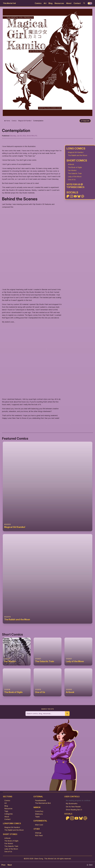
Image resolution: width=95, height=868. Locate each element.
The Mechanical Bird (43, 803)
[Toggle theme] (90, 3)
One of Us (72, 180)
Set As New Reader (73, 807)
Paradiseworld (40, 801)
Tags (6, 811)
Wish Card (39, 825)
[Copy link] (85, 121)
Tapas (37, 817)
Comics (38, 3)
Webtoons (39, 814)
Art (45, 3)
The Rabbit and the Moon (78, 155)
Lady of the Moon (75, 177)
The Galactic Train (75, 174)
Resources (59, 3)
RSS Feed (39, 836)
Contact (77, 3)
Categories (9, 814)
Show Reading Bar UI (74, 810)
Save (90, 865)
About (69, 3)
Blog (50, 3)
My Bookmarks (72, 804)
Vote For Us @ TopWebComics (75, 186)
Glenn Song (39, 859)
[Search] (84, 3)
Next (10, 865)
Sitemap (38, 833)
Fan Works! (72, 170)
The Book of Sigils (75, 167)
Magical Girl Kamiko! (76, 152)
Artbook (71, 164)
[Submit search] (67, 714)
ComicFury (39, 811)
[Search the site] (45, 714)
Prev (3, 865)
